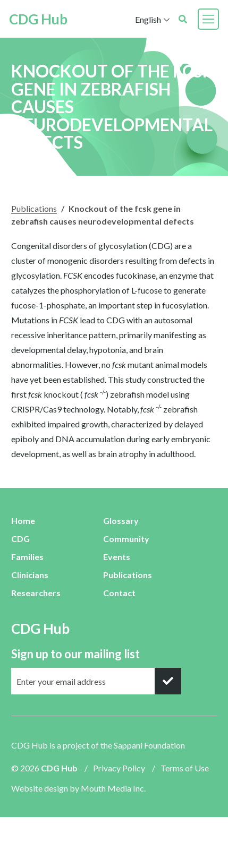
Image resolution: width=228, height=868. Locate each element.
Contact (119, 593)
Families (27, 557)
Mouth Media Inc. (113, 788)
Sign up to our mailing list (75, 654)
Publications (34, 208)
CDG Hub (40, 19)
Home (23, 521)
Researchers (36, 593)
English (146, 19)
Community (126, 539)
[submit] (168, 681)
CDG (20, 539)
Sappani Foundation (149, 745)
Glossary (121, 521)
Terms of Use (185, 768)
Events (117, 557)
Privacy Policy (119, 768)
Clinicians (30, 575)
